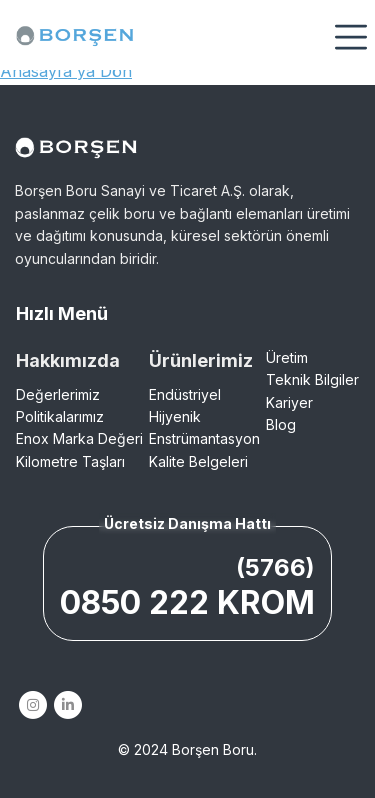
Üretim (287, 357)
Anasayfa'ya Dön (66, 71)
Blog (281, 424)
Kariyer (289, 402)
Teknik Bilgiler (312, 379)
